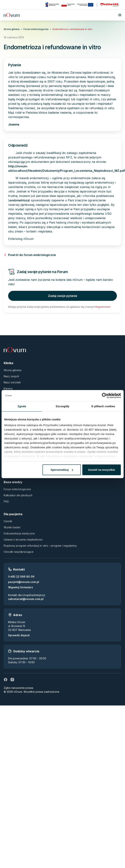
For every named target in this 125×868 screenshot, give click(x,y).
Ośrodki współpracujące (19, 552)
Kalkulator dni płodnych (18, 495)
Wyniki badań (12, 527)
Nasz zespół (11, 376)
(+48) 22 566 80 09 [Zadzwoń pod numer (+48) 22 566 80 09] (21, 577)
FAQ (6, 501)
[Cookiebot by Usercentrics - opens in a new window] (105, 396)
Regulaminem (103, 307)
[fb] (6, 680)
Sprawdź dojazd (19, 635)
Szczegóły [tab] (62, 406)
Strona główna (12, 29)
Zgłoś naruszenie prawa (18, 688)
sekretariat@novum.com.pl (26, 599)
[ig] (12, 680)
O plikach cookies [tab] (103, 406)
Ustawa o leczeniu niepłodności (23, 540)
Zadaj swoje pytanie (63, 296)
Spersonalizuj (62, 470)
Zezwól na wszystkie (101, 470)
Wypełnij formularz (21, 587)
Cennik (8, 521)
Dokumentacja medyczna (19, 533)
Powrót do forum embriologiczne (30, 255)
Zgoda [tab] (22, 406)
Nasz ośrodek (12, 382)
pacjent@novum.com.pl (24, 582)
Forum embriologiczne (36, 29)
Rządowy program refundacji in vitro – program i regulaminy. (40, 546)
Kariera (8, 388)
